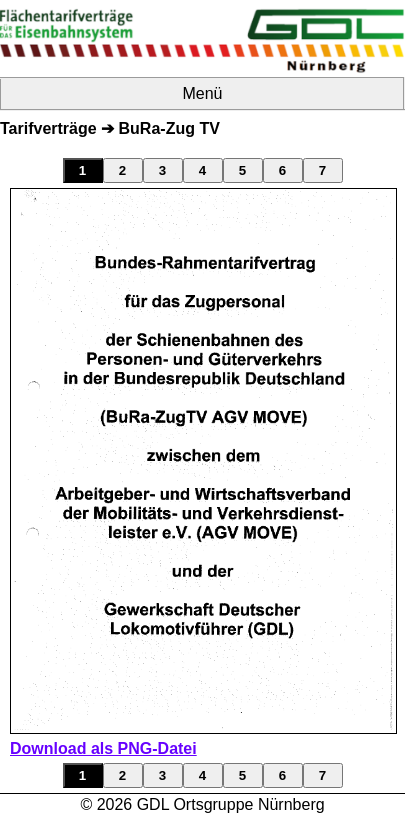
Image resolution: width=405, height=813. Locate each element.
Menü (202, 93)
